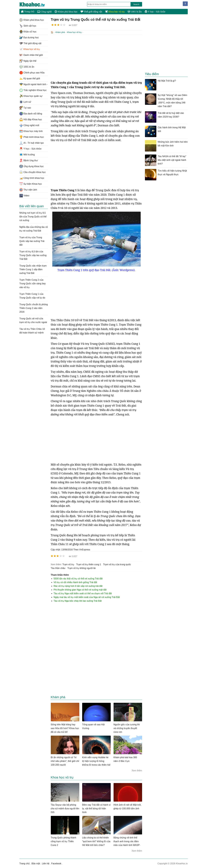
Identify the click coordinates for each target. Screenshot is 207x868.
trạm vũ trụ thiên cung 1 (89, 564)
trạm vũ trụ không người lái (81, 568)
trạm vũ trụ (68, 564)
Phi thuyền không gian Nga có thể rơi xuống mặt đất (80, 589)
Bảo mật (36, 863)
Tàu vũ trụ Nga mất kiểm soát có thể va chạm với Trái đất (83, 593)
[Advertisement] (96, 57)
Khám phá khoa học (66, 12)
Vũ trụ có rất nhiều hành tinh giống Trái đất (75, 582)
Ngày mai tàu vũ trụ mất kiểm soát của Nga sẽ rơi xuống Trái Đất (87, 597)
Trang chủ (28, 11)
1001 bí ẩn (135, 12)
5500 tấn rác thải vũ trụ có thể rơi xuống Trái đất (78, 578)
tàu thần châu (58, 568)
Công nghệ (44, 12)
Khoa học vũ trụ (115, 12)
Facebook (56, 863)
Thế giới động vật (91, 12)
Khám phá (60, 32)
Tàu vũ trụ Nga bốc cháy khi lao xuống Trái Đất (78, 601)
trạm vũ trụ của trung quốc (117, 564)
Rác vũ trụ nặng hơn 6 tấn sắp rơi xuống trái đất (78, 586)
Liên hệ (46, 863)
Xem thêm (137, 770)
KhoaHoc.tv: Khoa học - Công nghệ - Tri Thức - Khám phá (35, 4)
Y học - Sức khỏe (155, 12)
